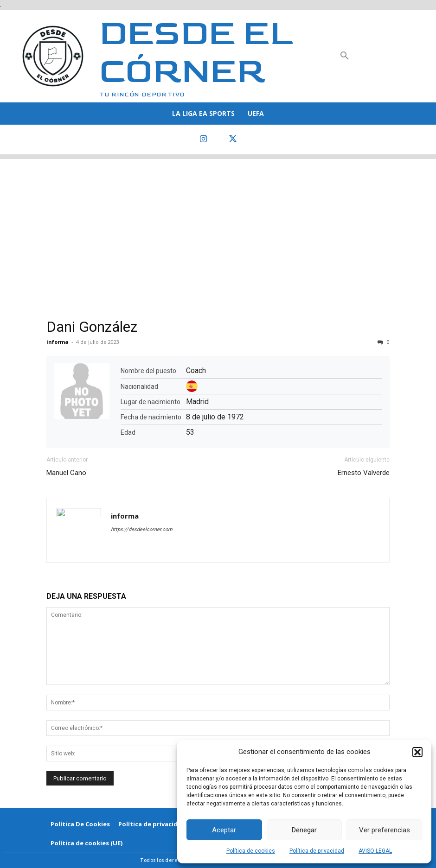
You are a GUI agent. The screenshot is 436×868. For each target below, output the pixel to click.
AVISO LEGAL (375, 851)
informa (58, 342)
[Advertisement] (218, 224)
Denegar (304, 830)
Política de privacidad (317, 851)
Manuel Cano (66, 473)
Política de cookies (251, 851)
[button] (417, 752)
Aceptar (224, 830)
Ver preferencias (385, 830)
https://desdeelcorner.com (142, 529)
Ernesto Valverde (364, 473)
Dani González (92, 327)
